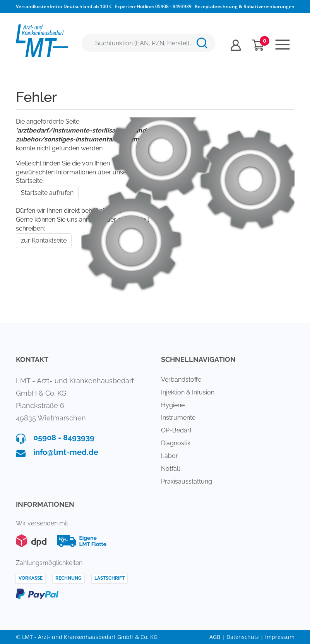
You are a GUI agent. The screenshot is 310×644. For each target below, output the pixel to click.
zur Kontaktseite (44, 240)
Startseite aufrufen (47, 193)
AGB (215, 637)
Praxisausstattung (187, 481)
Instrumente (178, 418)
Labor (170, 456)
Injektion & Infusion (188, 392)
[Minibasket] (258, 45)
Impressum (280, 637)
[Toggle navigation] (283, 45)
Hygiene (173, 405)
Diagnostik (176, 443)
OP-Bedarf (176, 430)
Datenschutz (243, 637)
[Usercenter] (236, 45)
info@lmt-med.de (66, 452)
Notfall (170, 469)
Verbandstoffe (181, 380)
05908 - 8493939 (173, 6)
